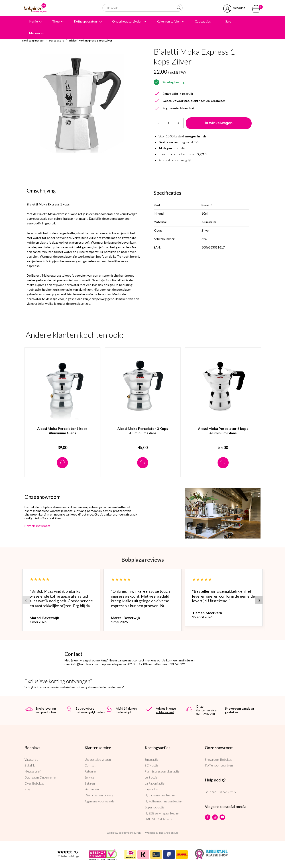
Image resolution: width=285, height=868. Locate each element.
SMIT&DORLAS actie (159, 819)
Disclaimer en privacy (99, 795)
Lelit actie (151, 777)
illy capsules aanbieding (160, 795)
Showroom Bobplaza (219, 759)
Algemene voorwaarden (100, 801)
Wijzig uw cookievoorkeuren (124, 833)
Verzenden (92, 789)
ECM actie (152, 765)
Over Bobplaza (34, 783)
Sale (228, 21)
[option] (82, 104)
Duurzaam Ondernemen (41, 777)
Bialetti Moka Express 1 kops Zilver (91, 40)
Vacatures (31, 759)
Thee (56, 21)
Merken (35, 33)
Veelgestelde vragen (98, 759)
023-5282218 (226, 792)
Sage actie (151, 789)
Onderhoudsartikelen (127, 21)
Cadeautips (203, 21)
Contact (90, 765)
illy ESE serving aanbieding (162, 813)
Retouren (91, 771)
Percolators (56, 40)
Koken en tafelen (169, 21)
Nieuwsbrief (33, 771)
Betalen (90, 783)
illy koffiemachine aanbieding (163, 801)
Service (89, 777)
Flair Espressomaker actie (162, 771)
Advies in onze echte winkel (166, 710)
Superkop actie (155, 807)
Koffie (34, 21)
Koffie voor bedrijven (219, 765)
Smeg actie (152, 759)
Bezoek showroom (37, 526)
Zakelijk (30, 765)
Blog (27, 789)
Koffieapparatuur (86, 21)
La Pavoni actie (155, 783)
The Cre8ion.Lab (169, 833)
